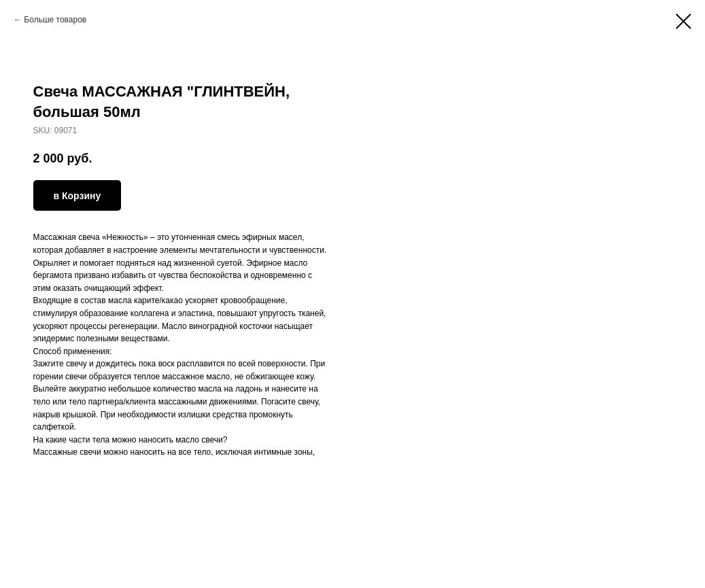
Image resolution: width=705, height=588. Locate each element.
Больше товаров (55, 20)
